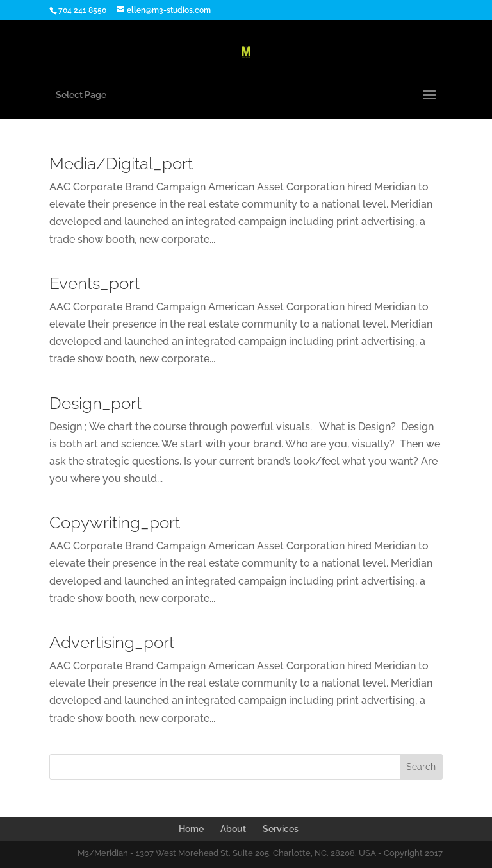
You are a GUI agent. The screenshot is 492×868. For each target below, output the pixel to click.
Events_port (94, 283)
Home (191, 829)
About (233, 829)
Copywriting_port (115, 522)
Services (281, 829)
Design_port (95, 403)
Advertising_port (112, 642)
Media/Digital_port (121, 163)
